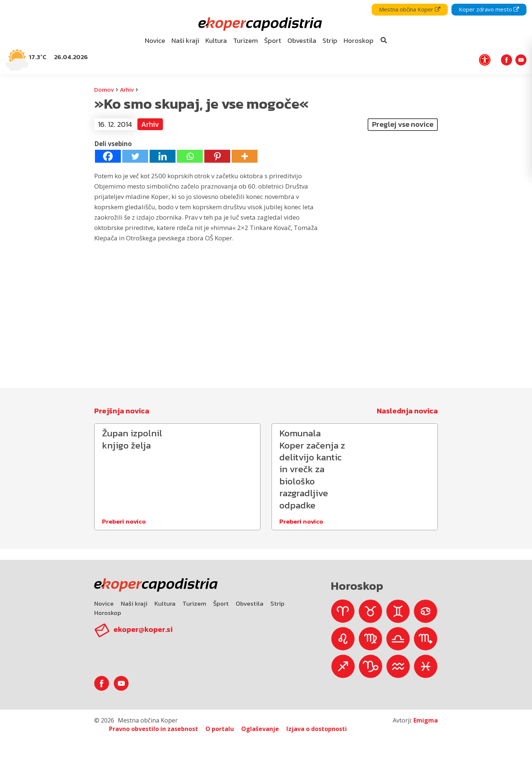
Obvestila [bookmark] (302, 40)
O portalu (220, 729)
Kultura (165, 603)
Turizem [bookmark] (245, 40)
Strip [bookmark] (330, 40)
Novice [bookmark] (155, 40)
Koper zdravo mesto (489, 9)
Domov (104, 89)
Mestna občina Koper (410, 9)
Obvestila (250, 603)
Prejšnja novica (122, 411)
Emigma (426, 720)
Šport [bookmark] (273, 40)
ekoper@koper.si (143, 629)
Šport (221, 603)
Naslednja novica (407, 411)
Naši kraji (134, 603)
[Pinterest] (217, 156)
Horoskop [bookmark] (359, 40)
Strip (277, 603)
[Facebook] (108, 156)
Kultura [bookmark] (216, 40)
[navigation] (266, 37)
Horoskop (108, 613)
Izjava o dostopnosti (317, 729)
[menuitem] (155, 41)
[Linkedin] (163, 156)
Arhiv (127, 89)
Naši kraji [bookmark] (185, 40)
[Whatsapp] (190, 156)
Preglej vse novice (403, 124)
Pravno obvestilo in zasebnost (154, 729)
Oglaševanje (260, 729)
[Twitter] (135, 156)
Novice (104, 603)
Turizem (194, 603)
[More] (245, 156)
